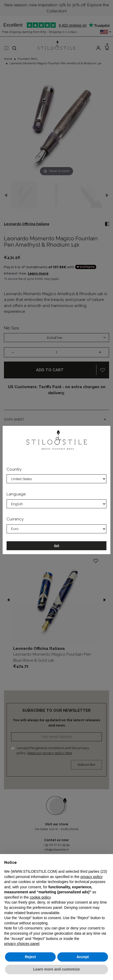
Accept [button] (83, 957)
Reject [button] (30, 957)
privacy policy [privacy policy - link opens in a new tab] (91, 877)
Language (16, 494)
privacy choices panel (22, 944)
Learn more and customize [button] (56, 969)
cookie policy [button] (40, 897)
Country (14, 469)
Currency (15, 519)
